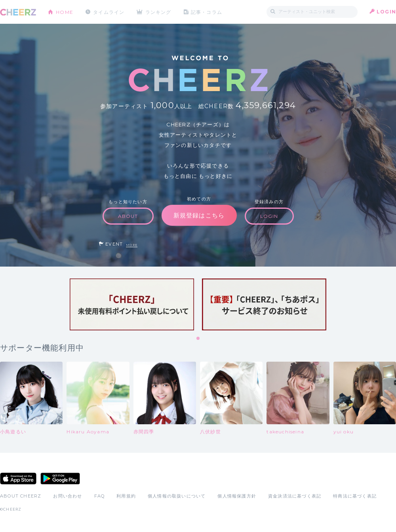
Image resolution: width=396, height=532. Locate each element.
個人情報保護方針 (237, 496)
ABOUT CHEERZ (21, 496)
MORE (132, 245)
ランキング (159, 12)
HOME (65, 12)
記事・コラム (207, 12)
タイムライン (109, 12)
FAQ (100, 496)
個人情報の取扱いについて (177, 496)
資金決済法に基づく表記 (295, 496)
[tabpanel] (132, 304)
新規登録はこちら (199, 215)
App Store (18, 479)
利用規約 (126, 496)
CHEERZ (18, 12)
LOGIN (386, 12)
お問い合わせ (68, 496)
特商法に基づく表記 (355, 496)
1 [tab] (198, 339)
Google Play (60, 479)
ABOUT (128, 216)
